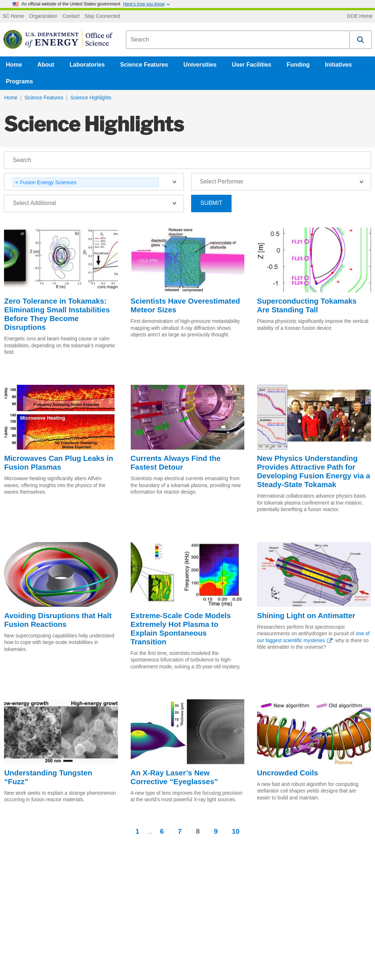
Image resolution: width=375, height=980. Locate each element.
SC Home (13, 16)
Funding (298, 65)
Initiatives (339, 65)
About (46, 65)
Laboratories (87, 65)
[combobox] (238, 40)
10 (236, 831)
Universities (200, 65)
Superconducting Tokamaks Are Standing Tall (307, 305)
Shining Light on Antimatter (306, 615)
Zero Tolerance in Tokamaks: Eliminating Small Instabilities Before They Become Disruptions (57, 314)
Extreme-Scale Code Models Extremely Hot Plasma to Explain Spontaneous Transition (181, 629)
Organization (43, 16)
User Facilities (252, 65)
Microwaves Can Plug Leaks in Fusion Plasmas (58, 463)
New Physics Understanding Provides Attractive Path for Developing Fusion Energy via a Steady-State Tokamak (314, 471)
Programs (19, 81)
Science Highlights (91, 98)
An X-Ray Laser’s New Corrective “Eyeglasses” (174, 777)
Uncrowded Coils (288, 773)
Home (14, 65)
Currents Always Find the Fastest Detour (176, 463)
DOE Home (360, 16)
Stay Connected (102, 16)
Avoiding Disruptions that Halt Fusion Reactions (58, 620)
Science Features (144, 65)
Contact (71, 16)
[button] (361, 40)
